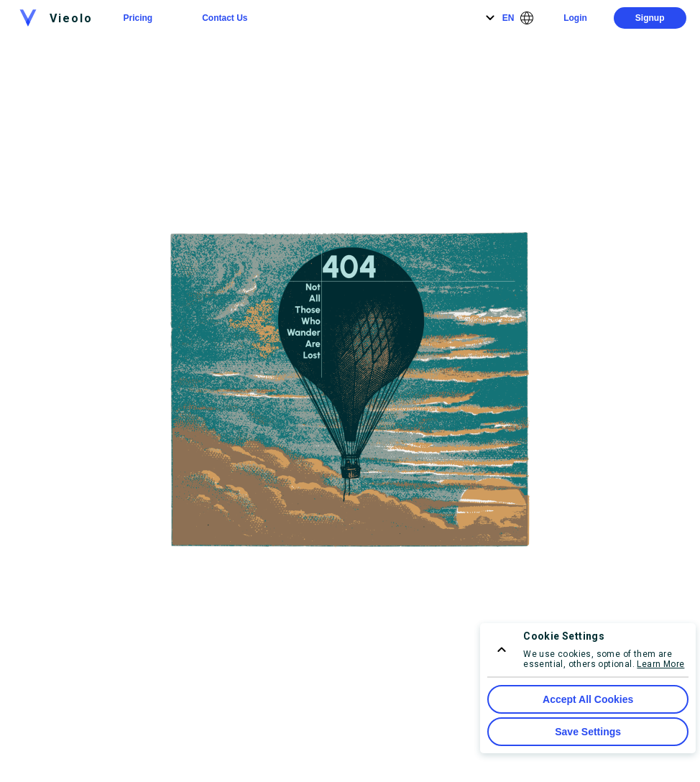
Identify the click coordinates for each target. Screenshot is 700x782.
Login (575, 18)
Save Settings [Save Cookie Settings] (588, 732)
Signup (650, 18)
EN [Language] (508, 18)
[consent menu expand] (502, 650)
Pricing (138, 18)
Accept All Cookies (588, 699)
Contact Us (225, 18)
